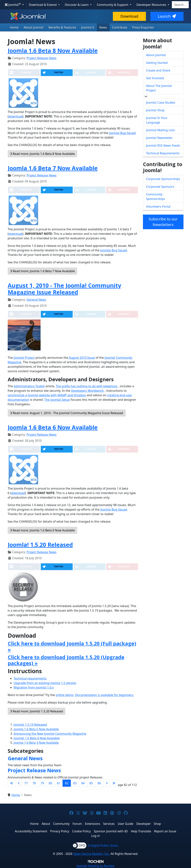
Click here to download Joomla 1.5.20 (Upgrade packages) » (66, 660)
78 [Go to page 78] (34, 783)
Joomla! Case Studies (161, 102)
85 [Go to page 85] (91, 783)
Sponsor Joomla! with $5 (111, 831)
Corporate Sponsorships (163, 179)
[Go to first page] (12, 783)
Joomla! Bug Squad (122, 133)
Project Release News (41, 58)
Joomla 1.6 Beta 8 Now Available (53, 51)
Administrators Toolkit (29, 386)
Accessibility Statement (31, 831)
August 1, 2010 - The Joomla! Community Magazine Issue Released (64, 289)
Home (14, 27)
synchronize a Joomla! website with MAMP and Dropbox (47, 395)
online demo (65, 695)
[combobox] (180, 5)
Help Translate (141, 831)
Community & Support (113, 5)
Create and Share (158, 70)
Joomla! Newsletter (159, 138)
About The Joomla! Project (159, 88)
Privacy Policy (60, 831)
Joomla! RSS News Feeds (163, 145)
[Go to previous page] (19, 783)
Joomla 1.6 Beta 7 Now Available (53, 168)
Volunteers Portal (158, 206)
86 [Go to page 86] (99, 783)
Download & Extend (43, 5)
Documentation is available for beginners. (104, 695)
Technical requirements (30, 678)
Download (129, 16)
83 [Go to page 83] (75, 783)
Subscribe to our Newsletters (163, 222)
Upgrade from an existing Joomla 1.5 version (45, 683)
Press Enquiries (143, 27)
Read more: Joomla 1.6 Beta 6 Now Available (43, 530)
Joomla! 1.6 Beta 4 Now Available (37, 738)
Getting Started (157, 63)
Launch (167, 16)
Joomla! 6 (88, 27)
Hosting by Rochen (95, 866)
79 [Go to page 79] (42, 783)
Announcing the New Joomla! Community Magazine (50, 734)
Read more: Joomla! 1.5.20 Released (37, 711)
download (15, 116)
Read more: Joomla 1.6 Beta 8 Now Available (43, 154)
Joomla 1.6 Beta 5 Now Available (36, 729)
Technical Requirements (163, 153)
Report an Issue (165, 831)
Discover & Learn (77, 5)
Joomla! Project (24, 358)
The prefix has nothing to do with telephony (87, 386)
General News (36, 300)
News (103, 27)
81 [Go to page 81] (59, 783)
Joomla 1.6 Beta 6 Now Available (53, 427)
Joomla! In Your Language (157, 120)
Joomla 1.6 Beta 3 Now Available (36, 743)
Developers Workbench (88, 391)
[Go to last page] (114, 783)
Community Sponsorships (156, 197)
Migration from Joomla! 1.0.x (34, 687)
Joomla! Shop (155, 110)
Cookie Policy (81, 831)
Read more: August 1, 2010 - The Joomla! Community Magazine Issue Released (67, 413)
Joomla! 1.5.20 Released (40, 545)
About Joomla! (34, 27)
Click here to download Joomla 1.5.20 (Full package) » (72, 646)
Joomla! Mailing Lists (161, 130)
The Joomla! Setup (57, 400)
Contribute (120, 27)
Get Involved (155, 78)
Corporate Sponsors (160, 187)
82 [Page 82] (67, 783)
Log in (95, 836)
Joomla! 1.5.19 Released (30, 725)
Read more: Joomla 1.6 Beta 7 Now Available (43, 271)
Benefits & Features (62, 27)
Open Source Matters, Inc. (91, 854)
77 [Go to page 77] (26, 783)
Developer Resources (152, 5)
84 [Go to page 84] (83, 783)
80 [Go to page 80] (50, 783)
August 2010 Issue (82, 358)
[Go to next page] (107, 783)
